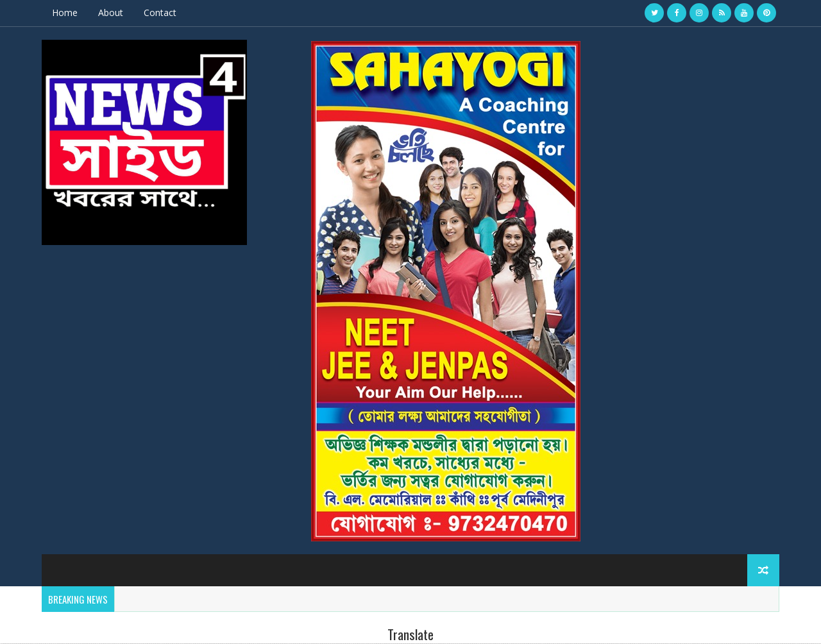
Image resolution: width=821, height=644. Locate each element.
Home (65, 13)
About (111, 13)
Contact (160, 13)
